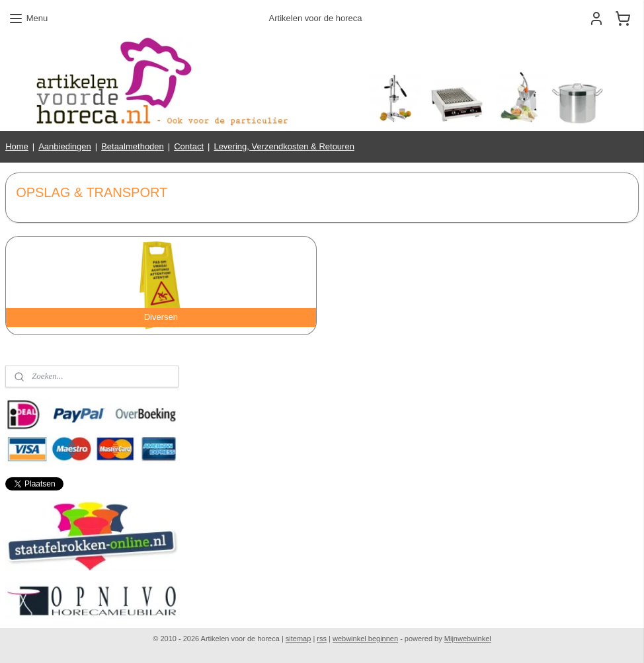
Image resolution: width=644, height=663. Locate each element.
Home (17, 146)
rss (322, 639)
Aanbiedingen (65, 146)
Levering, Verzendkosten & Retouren (284, 146)
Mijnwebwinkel (468, 639)
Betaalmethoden (133, 146)
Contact (189, 146)
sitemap (299, 639)
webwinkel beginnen (365, 639)
